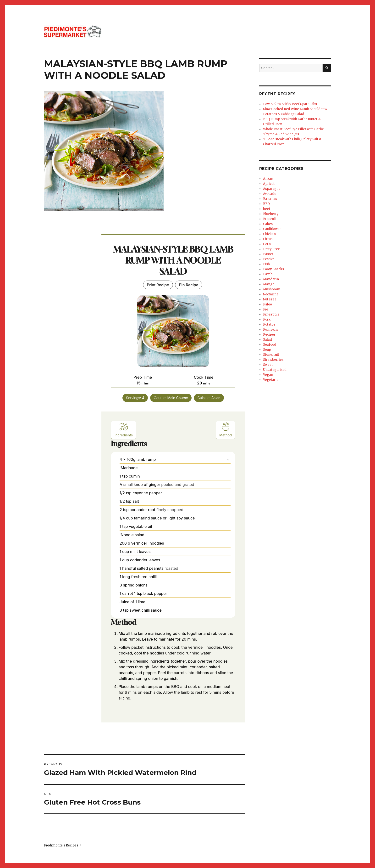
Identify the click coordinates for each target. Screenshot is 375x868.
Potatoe (269, 324)
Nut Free (270, 299)
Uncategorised (275, 370)
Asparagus (272, 189)
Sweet (268, 365)
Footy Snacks (273, 269)
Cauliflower (272, 229)
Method (226, 430)
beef (267, 209)
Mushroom (272, 289)
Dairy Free (271, 249)
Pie (266, 309)
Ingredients (124, 430)
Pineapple (271, 314)
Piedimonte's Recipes (61, 845)
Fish (266, 264)
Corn (267, 244)
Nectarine (271, 294)
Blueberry (271, 214)
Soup (267, 350)
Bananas (270, 199)
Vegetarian (272, 380)
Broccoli (269, 219)
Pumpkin (270, 330)
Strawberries (273, 360)
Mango (269, 284)
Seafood (270, 345)
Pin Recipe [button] (189, 285)
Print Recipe (158, 285)
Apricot (269, 184)
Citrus (268, 239)
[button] (228, 459)
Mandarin (271, 279)
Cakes (268, 224)
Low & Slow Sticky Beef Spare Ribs (290, 104)
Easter (268, 254)
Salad (267, 340)
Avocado (270, 194)
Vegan (268, 375)
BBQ (266, 204)
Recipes (269, 335)
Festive (269, 259)
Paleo (267, 304)
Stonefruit (271, 355)
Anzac (268, 179)
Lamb (268, 274)
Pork (267, 319)
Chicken (269, 234)
